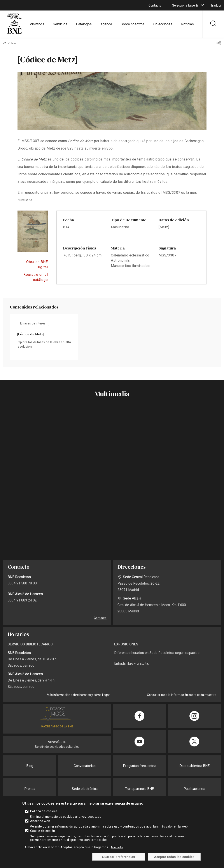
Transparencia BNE (139, 789)
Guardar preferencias (118, 857)
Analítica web (40, 821)
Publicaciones (194, 789)
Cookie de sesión (43, 831)
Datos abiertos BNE (194, 766)
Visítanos (37, 24)
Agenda (106, 24)
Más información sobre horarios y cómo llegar (78, 695)
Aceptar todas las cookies (174, 857)
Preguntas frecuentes (140, 766)
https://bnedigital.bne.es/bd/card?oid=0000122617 (33, 265)
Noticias (187, 24)
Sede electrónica (85, 789)
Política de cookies (44, 811)
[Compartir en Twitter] (194, 742)
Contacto (155, 5)
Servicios (60, 24)
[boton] (202, 5)
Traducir (216, 5)
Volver (12, 43)
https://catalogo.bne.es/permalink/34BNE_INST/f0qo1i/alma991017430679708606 (33, 277)
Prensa (30, 789)
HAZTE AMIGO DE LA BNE (57, 727)
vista (44, 337)
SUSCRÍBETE (57, 742)
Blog (30, 766)
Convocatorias (85, 766)
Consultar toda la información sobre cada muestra (182, 695)
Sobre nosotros (133, 24)
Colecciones (163, 24)
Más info (117, 847)
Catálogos (84, 24)
